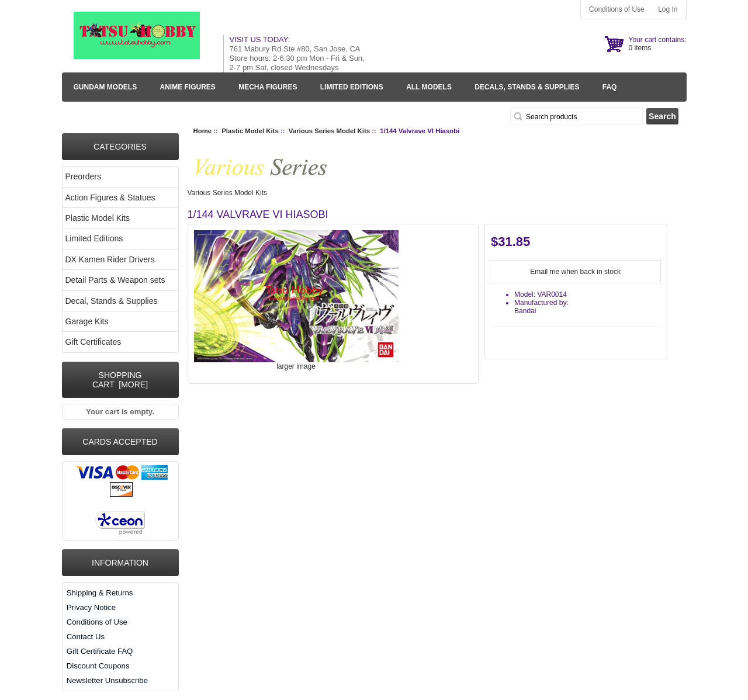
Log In (668, 9)
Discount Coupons (98, 666)
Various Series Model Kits (329, 131)
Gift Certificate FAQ (100, 651)
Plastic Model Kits (250, 131)
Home (203, 131)
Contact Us (86, 637)
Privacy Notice (91, 607)
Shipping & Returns (100, 593)
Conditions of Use (617, 9)
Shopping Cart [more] (120, 380)
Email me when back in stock (575, 272)
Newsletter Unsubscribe (107, 680)
